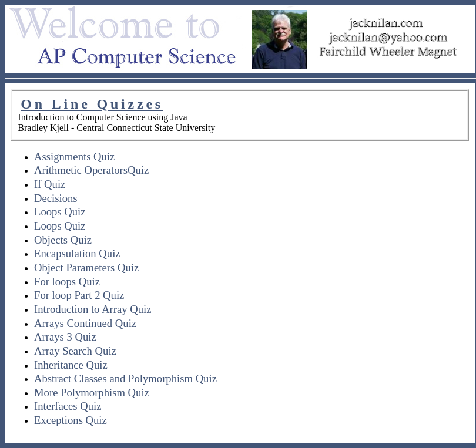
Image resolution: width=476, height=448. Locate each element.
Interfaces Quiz (68, 406)
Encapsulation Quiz (77, 253)
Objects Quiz (63, 240)
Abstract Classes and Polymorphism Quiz (125, 378)
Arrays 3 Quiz (65, 337)
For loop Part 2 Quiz (79, 295)
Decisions (56, 198)
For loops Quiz (67, 282)
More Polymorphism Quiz (92, 393)
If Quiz (50, 184)
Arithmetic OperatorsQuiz (91, 170)
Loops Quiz (60, 212)
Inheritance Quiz (71, 365)
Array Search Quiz (75, 351)
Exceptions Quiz (71, 420)
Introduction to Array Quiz (93, 309)
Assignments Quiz (74, 156)
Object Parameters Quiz (86, 267)
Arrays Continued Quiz (85, 323)
